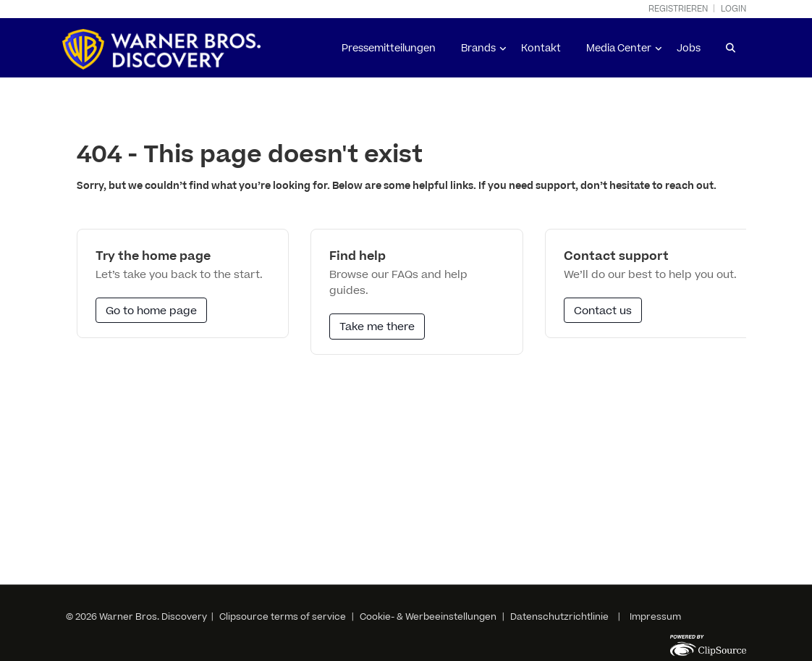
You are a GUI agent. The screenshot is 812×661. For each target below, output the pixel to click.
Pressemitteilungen (389, 49)
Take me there (377, 327)
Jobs (689, 49)
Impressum (655, 617)
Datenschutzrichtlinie (559, 617)
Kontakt (541, 49)
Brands (478, 49)
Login (733, 9)
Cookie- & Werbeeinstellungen (428, 617)
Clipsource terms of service (284, 617)
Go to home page (151, 311)
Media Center (619, 49)
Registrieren (678, 9)
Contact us (603, 311)
